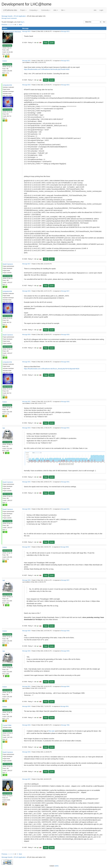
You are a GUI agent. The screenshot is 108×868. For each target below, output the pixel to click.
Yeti (4, 428)
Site (63, 10)
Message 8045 (26, 706)
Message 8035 (26, 482)
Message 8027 (26, 264)
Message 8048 (26, 752)
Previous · (5, 25)
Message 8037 (26, 547)
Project (23, 10)
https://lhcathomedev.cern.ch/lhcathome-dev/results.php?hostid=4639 (47, 69)
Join (95, 10)
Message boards (7, 16)
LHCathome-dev (10, 10)
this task (52, 731)
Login (101, 10)
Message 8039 (26, 631)
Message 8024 (26, 31)
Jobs (56, 10)
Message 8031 (26, 362)
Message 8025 (26, 61)
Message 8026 (26, 85)
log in (22, 22)
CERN (56, 866)
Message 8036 (26, 509)
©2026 (54, 866)
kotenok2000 (7, 779)
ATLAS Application (20, 16)
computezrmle (7, 85)
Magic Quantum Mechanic (13, 32)
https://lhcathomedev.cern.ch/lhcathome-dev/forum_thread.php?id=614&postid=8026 (52, 369)
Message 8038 (26, 580)
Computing (34, 10)
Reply (46, 43)
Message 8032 (26, 402)
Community (46, 10)
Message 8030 (26, 335)
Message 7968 (65, 725)
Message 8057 (26, 779)
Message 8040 (26, 651)
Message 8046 (26, 725)
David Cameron (8, 264)
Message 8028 (26, 291)
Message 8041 (26, 687)
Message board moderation (9, 18)
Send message (7, 46)
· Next (20, 25)
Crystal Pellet (7, 725)
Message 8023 (65, 31)
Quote (52, 43)
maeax (5, 61)
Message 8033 (26, 428)
